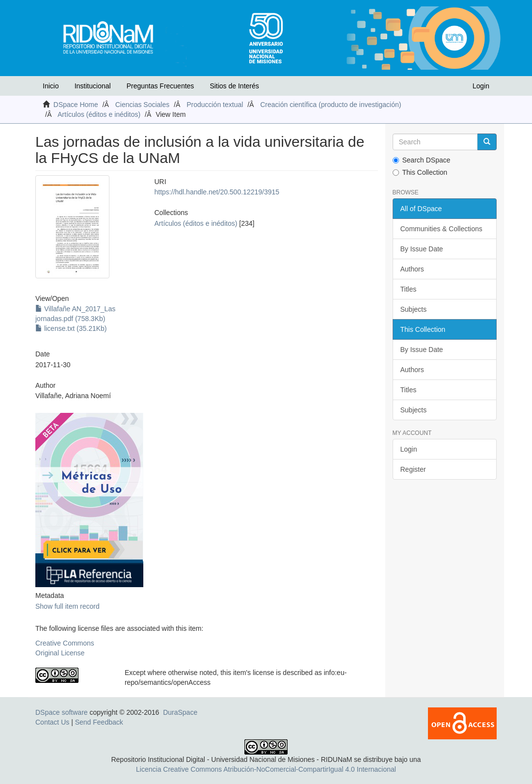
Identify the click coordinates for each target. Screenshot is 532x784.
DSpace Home (76, 105)
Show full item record (67, 606)
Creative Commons (65, 643)
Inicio (51, 86)
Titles (409, 289)
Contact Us (52, 722)
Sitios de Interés (234, 86)
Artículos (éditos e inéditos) (99, 114)
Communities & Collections (441, 229)
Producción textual (215, 105)
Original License (60, 653)
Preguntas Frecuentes (160, 86)
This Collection (420, 172)
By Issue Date (422, 249)
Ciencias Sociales (143, 105)
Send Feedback (99, 722)
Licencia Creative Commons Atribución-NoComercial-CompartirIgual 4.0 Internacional (266, 769)
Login (409, 449)
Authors (412, 269)
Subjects (414, 309)
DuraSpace (180, 712)
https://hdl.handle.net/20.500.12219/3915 (217, 192)
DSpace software (62, 712)
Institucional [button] (93, 86)
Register (413, 469)
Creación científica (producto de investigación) (331, 105)
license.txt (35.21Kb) (71, 328)
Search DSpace (422, 160)
